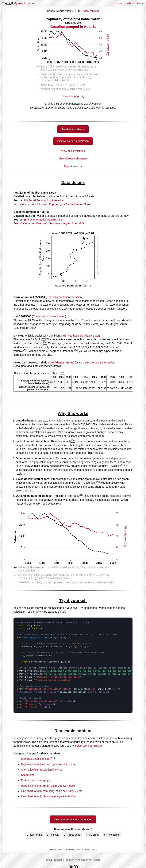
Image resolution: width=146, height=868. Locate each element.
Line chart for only (52, 791)
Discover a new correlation (73, 141)
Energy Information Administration (44, 220)
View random (91, 11)
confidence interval (62, 363)
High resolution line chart (36, 759)
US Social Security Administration (44, 200)
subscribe (139, 3)
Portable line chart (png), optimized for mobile (48, 786)
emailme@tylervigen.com (79, 860)
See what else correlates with (52, 204)
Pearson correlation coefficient (65, 297)
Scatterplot (27, 775)
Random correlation (73, 129)
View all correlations (73, 151)
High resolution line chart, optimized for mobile (48, 764)
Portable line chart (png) (35, 780)
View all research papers (73, 159)
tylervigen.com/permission (87, 746)
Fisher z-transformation (101, 363)
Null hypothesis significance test (80, 336)
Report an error (73, 166)
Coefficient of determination (49, 316)
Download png (73, 57)
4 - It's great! (92, 835)
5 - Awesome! (112, 835)
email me (129, 3)
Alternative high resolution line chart (42, 770)
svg (82, 96)
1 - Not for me (34, 835)
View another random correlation (73, 819)
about (120, 3)
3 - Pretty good (72, 835)
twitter (97, 860)
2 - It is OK (53, 835)
